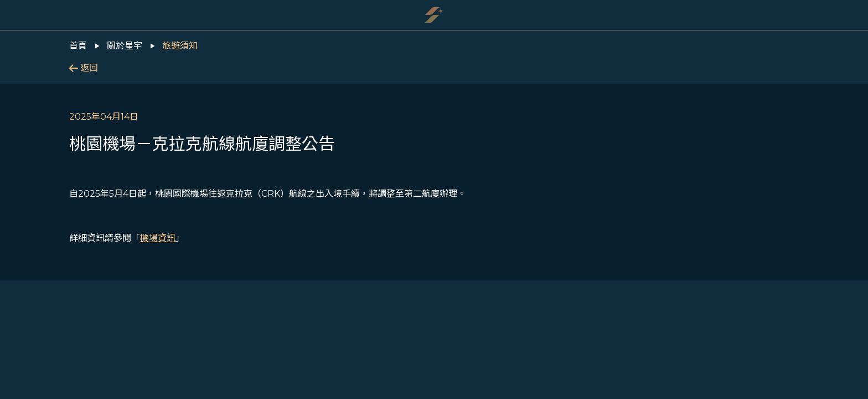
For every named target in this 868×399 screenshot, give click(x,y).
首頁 (78, 46)
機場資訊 (158, 238)
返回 (84, 68)
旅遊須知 (180, 46)
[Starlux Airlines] (434, 15)
